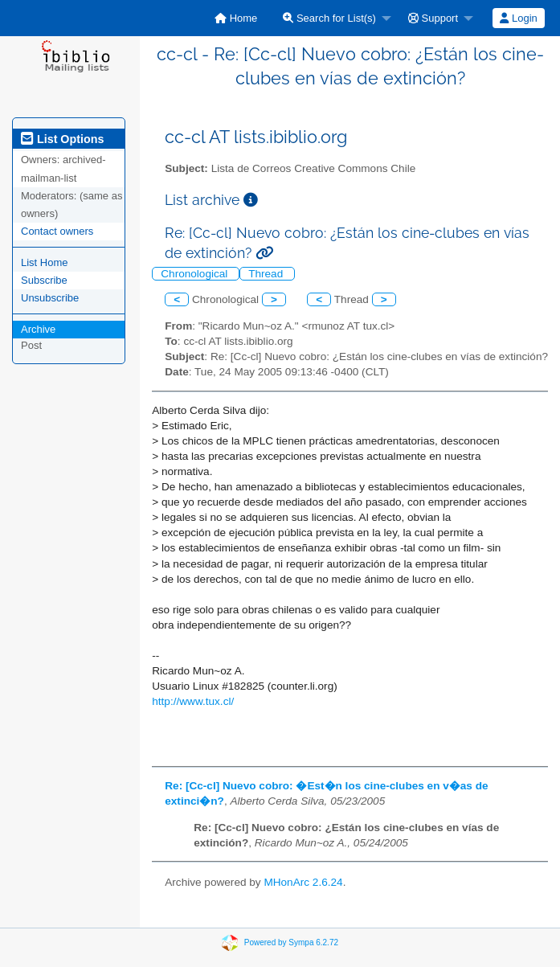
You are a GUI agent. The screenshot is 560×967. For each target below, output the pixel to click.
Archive (38, 329)
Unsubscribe (50, 298)
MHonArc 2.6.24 (303, 882)
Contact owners (57, 231)
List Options (62, 139)
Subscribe (44, 280)
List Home (45, 262)
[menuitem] (236, 18)
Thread (267, 274)
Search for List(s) (329, 18)
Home (236, 18)
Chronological (196, 274)
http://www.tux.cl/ (193, 701)
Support (433, 18)
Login (518, 18)
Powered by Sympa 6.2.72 (291, 942)
